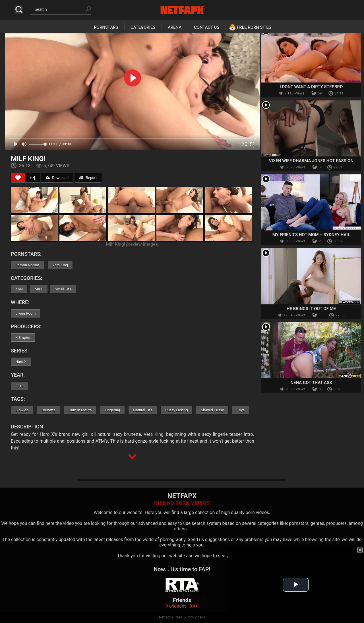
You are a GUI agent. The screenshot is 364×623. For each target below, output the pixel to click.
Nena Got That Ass (311, 383)
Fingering (112, 410)
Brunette (48, 410)
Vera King (60, 265)
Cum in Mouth (80, 410)
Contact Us (207, 27)
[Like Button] (18, 178)
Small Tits (63, 289)
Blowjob (22, 410)
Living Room (26, 313)
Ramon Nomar (27, 265)
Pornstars (106, 27)
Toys (241, 410)
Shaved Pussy (212, 410)
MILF (39, 289)
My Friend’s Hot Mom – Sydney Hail (311, 235)
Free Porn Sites (254, 27)
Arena (175, 27)
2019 (19, 386)
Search (19, 10)
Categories (143, 27)
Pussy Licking (176, 410)
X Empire (23, 338)
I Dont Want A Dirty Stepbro (311, 87)
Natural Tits (143, 410)
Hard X (21, 362)
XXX (194, 606)
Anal (19, 289)
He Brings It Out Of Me (311, 309)
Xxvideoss (176, 606)
